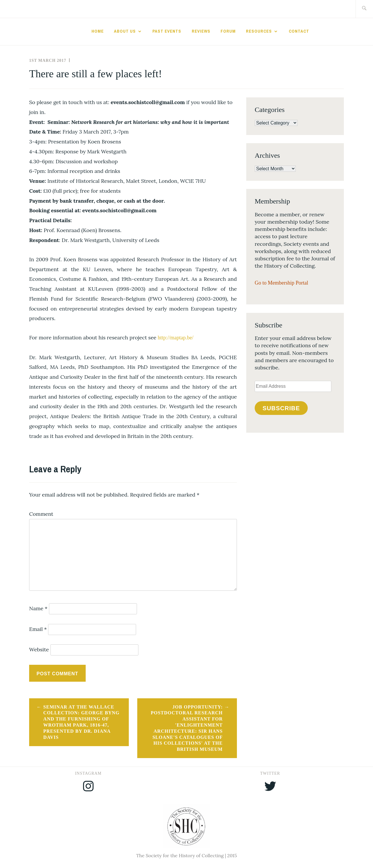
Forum (228, 31)
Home (98, 31)
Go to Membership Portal (281, 283)
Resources (259, 31)
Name (38, 608)
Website (39, 649)
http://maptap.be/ (175, 338)
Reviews (201, 31)
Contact (299, 31)
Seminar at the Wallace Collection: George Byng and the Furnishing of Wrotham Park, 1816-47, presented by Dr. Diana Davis (81, 722)
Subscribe (281, 408)
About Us (125, 31)
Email (38, 629)
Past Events (167, 31)
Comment (41, 514)
